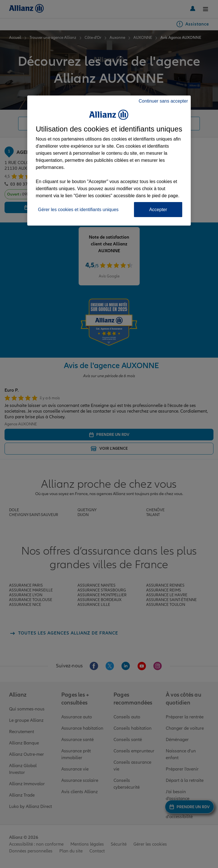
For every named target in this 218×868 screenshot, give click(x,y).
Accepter (158, 210)
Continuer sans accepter (163, 101)
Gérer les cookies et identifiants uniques (78, 210)
